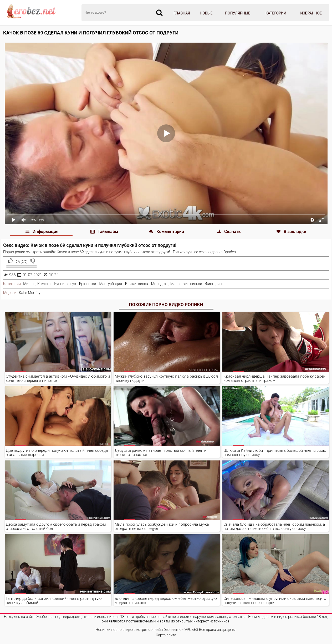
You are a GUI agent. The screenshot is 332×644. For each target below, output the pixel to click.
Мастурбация (111, 284)
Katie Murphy (30, 293)
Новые (206, 13)
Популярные (238, 13)
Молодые (159, 284)
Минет (29, 284)
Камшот (44, 284)
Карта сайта (166, 635)
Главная (182, 13)
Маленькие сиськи (186, 284)
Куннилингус (65, 284)
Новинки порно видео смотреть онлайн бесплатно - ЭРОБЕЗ (147, 630)
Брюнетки (88, 284)
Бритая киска (137, 284)
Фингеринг (214, 284)
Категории (276, 13)
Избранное (311, 13)
